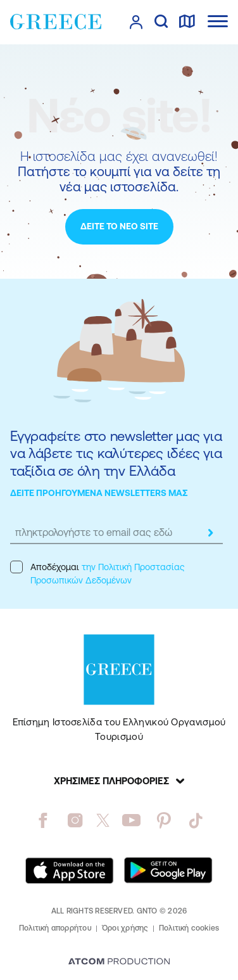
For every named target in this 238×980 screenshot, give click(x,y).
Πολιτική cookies (189, 928)
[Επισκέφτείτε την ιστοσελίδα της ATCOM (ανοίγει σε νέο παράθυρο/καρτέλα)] (119, 962)
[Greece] (56, 22)
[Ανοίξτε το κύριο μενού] (218, 21)
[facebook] (43, 820)
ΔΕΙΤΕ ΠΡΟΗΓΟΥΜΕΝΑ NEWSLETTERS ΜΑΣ (99, 493)
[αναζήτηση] (161, 22)
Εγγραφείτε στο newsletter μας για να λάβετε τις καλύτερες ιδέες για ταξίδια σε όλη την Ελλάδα (116, 454)
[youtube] (131, 820)
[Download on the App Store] (70, 870)
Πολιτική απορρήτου (55, 928)
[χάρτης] (187, 22)
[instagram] (75, 820)
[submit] (210, 533)
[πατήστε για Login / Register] (136, 22)
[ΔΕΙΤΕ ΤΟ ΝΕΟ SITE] (119, 227)
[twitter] (103, 820)
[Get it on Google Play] (168, 870)
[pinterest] (164, 820)
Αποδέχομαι (97, 573)
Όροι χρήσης (125, 928)
